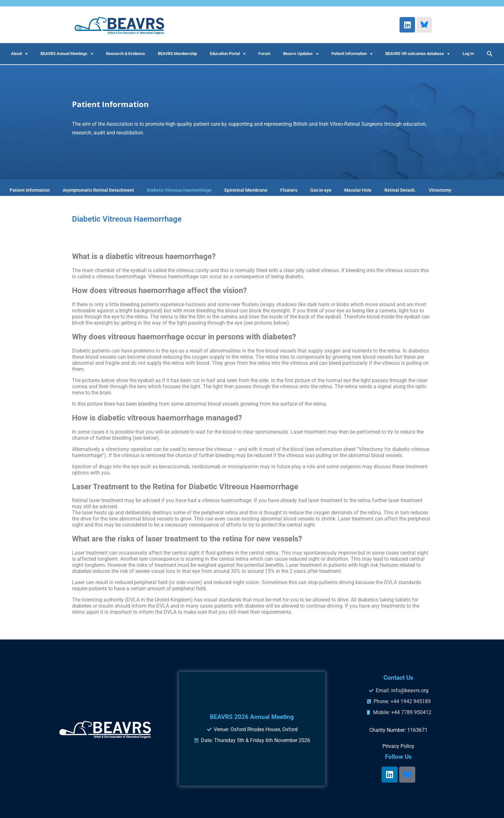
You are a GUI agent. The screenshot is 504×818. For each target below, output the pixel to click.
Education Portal (228, 54)
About (19, 54)
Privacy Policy (398, 746)
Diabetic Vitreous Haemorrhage (179, 190)
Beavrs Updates (301, 54)
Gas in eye (321, 190)
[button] (490, 54)
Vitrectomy (440, 190)
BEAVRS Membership (177, 54)
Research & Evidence (126, 54)
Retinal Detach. (400, 190)
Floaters (289, 190)
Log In (468, 54)
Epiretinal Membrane (246, 190)
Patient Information (352, 54)
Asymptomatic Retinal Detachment (98, 190)
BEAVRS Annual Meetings (67, 54)
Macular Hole (358, 190)
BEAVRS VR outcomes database (418, 54)
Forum (264, 54)
